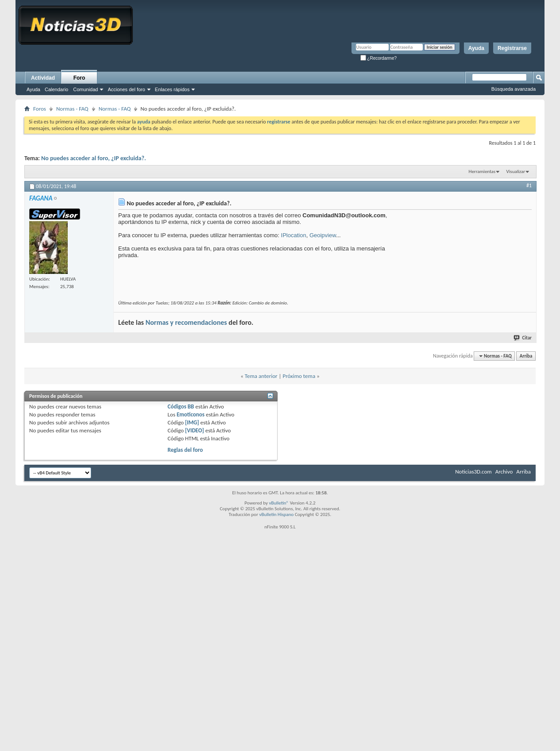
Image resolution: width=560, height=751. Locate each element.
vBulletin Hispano (277, 514)
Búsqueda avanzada (514, 89)
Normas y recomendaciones (186, 322)
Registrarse (512, 48)
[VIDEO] (195, 430)
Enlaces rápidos (172, 89)
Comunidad (85, 89)
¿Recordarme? (378, 58)
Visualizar (516, 171)
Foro (79, 78)
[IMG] (192, 422)
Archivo (504, 472)
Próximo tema (299, 376)
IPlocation (294, 235)
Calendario (56, 89)
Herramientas (482, 171)
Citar (523, 338)
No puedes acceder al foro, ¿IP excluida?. (94, 158)
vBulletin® (279, 503)
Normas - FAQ (72, 109)
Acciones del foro (126, 89)
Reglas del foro (185, 450)
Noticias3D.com (473, 472)
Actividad (43, 78)
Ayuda (476, 48)
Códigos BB (181, 406)
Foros (40, 109)
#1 (529, 185)
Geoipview (323, 235)
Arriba (526, 356)
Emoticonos (191, 414)
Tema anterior (261, 376)
